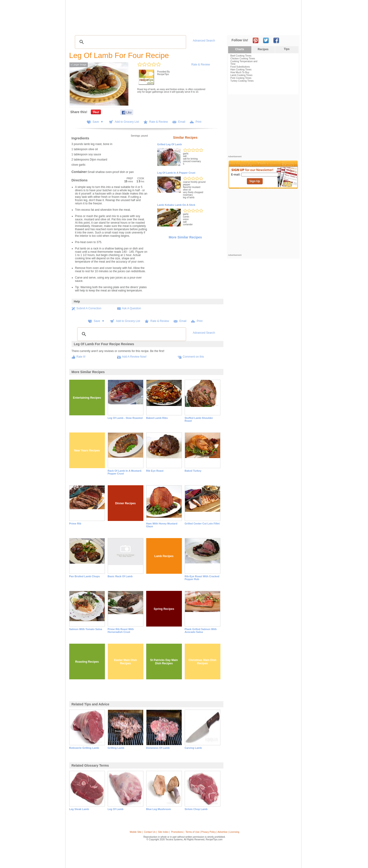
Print (198, 122)
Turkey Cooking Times (242, 81)
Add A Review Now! (134, 357)
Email (182, 122)
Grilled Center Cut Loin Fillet (202, 524)
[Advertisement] (213, 12)
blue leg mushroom (159, 809)
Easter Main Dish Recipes (125, 662)
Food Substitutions (240, 67)
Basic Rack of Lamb (120, 576)
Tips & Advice (99, 28)
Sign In (291, 28)
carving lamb (193, 748)
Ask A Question (132, 308)
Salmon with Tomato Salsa (86, 629)
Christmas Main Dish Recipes (202, 662)
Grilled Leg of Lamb (170, 144)
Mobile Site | (136, 832)
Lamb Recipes (164, 556)
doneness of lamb (158, 748)
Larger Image (79, 65)
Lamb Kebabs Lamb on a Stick (176, 205)
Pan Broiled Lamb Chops (85, 576)
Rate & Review (201, 65)
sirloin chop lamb (196, 809)
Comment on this (193, 357)
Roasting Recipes (87, 662)
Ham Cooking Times (241, 70)
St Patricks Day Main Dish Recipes (164, 662)
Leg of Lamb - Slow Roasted (125, 418)
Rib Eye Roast (155, 471)
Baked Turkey (193, 471)
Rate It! (81, 357)
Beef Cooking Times (241, 56)
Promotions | (178, 832)
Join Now (281, 28)
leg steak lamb (79, 809)
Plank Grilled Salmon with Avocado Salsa (201, 631)
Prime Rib (75, 524)
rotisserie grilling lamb (84, 748)
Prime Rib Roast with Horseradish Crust (121, 631)
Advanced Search (204, 41)
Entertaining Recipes (87, 398)
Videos (134, 28)
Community (151, 28)
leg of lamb (116, 809)
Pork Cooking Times (241, 78)
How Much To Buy (240, 72)
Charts (240, 49)
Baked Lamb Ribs (157, 418)
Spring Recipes (164, 609)
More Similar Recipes (185, 237)
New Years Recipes (87, 451)
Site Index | (164, 832)
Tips (287, 49)
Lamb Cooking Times (241, 75)
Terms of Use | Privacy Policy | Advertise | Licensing (212, 832)
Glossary (119, 28)
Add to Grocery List (127, 122)
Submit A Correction (89, 308)
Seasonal (170, 28)
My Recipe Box (191, 28)
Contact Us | (150, 832)
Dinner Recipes (125, 503)
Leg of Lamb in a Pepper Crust (176, 173)
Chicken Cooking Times (243, 59)
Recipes (79, 28)
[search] (130, 42)
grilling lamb (116, 748)
